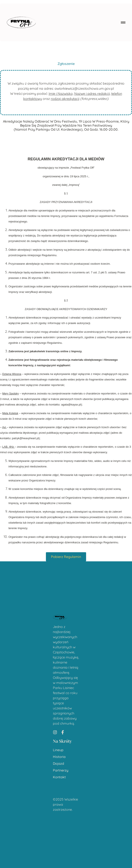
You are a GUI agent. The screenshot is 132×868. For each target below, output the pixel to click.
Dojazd (58, 764)
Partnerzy (61, 770)
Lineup (58, 750)
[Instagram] (55, 732)
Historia (59, 757)
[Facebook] (63, 732)
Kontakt (59, 777)
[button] (123, 22)
